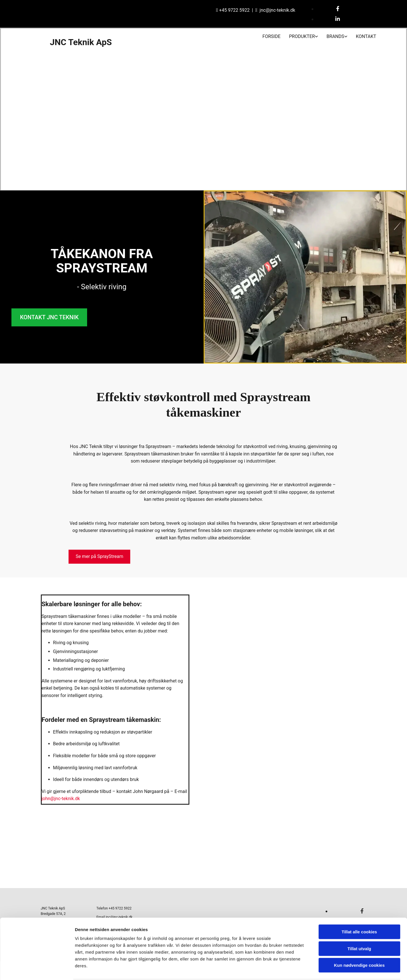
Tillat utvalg (359, 927)
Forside (271, 36)
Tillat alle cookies (359, 910)
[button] (49, 317)
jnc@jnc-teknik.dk (277, 10)
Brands (335, 36)
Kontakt (366, 36)
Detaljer (304, 969)
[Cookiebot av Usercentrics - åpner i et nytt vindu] (37, 969)
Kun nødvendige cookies (359, 944)
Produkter (302, 36)
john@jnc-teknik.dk (61, 799)
